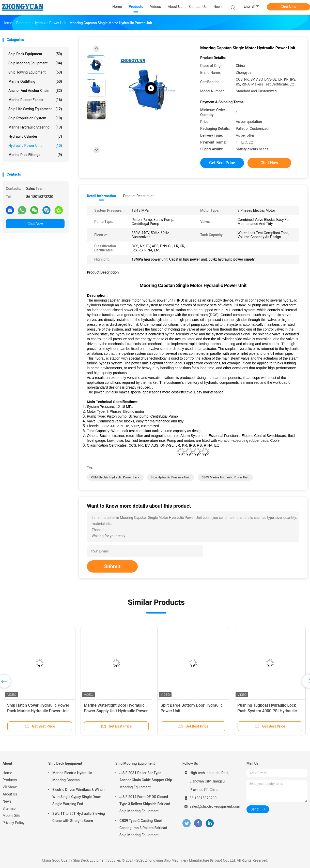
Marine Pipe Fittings (35, 155)
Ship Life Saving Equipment (35, 109)
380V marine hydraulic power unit (225, 477)
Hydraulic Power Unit (35, 146)
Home (7, 773)
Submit (112, 566)
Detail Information (101, 196)
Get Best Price (222, 163)
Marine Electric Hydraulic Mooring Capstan (72, 776)
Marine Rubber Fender (35, 100)
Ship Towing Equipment (35, 72)
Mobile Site (11, 816)
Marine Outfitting (35, 81)
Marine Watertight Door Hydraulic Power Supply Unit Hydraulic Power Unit (116, 711)
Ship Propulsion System (35, 118)
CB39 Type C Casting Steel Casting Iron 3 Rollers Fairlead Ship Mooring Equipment (143, 828)
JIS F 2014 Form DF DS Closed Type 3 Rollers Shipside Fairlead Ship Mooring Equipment (145, 804)
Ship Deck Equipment (35, 54)
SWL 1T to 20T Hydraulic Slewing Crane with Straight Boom (79, 817)
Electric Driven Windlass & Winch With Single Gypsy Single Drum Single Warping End (78, 797)
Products (10, 780)
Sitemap (9, 808)
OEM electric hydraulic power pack (115, 477)
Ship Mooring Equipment (35, 63)
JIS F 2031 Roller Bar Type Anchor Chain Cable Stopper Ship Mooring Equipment (146, 780)
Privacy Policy (13, 823)
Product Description (139, 196)
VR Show (10, 787)
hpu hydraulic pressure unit (171, 477)
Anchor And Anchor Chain (35, 91)
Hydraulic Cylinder (35, 136)
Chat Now (289, 7)
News (7, 801)
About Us (10, 794)
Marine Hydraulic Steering (35, 127)
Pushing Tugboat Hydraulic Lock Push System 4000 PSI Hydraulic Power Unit (267, 711)
